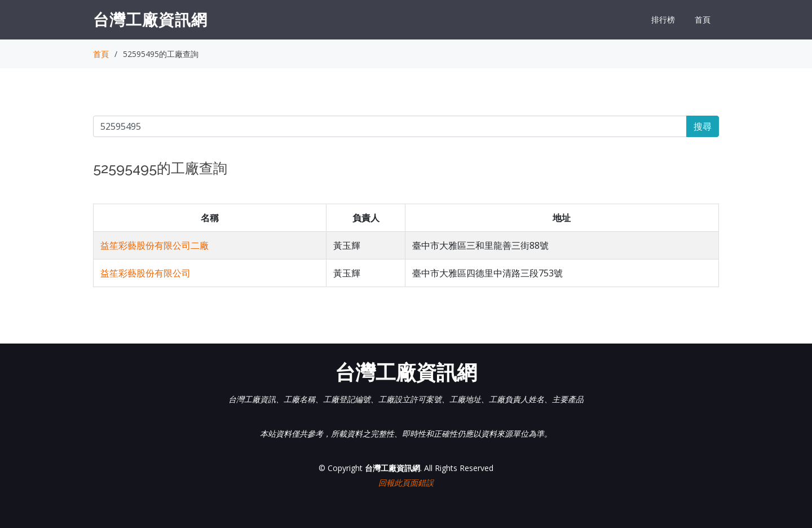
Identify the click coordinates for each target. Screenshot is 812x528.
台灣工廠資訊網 (150, 19)
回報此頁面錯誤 (406, 483)
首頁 (703, 19)
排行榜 (663, 19)
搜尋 (703, 126)
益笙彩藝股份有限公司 (145, 273)
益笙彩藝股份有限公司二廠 (155, 245)
